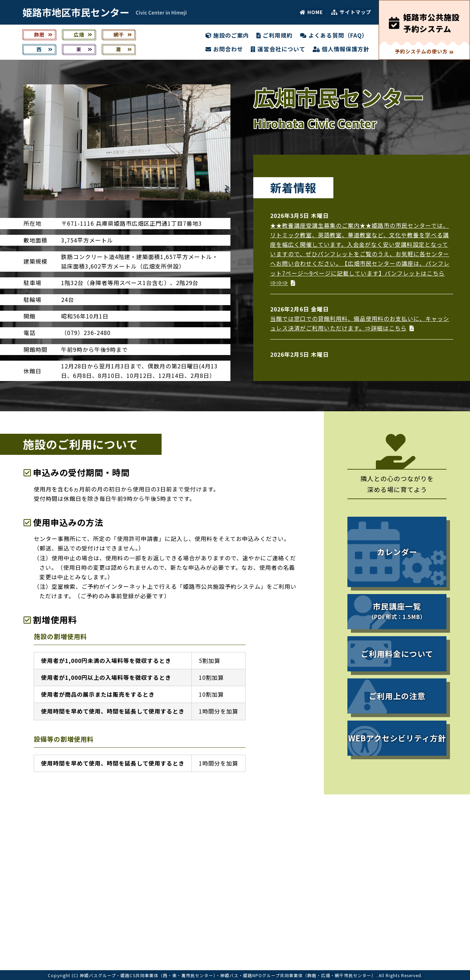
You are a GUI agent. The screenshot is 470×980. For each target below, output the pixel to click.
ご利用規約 (275, 35)
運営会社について (278, 49)
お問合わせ (224, 49)
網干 (123, 34)
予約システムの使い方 (424, 51)
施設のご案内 (227, 35)
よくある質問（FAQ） (334, 35)
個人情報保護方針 (341, 49)
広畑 (83, 34)
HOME (311, 12)
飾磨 (43, 34)
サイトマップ (351, 12)
